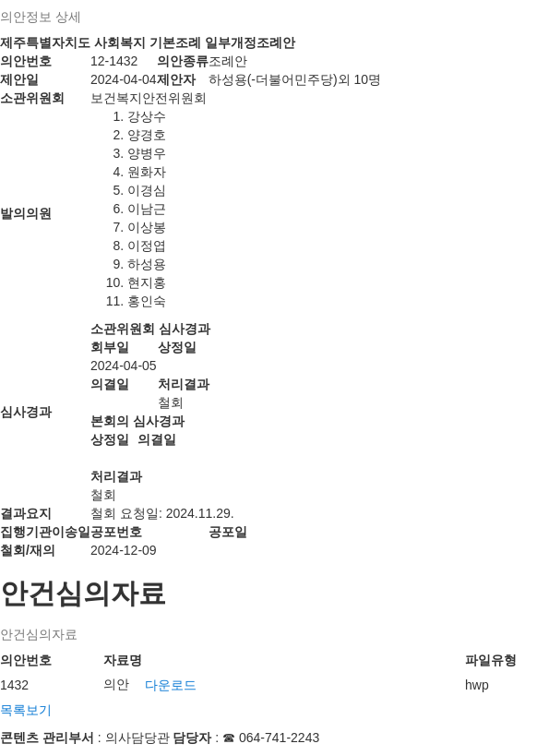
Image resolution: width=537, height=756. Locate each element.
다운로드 (171, 685)
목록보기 (26, 710)
